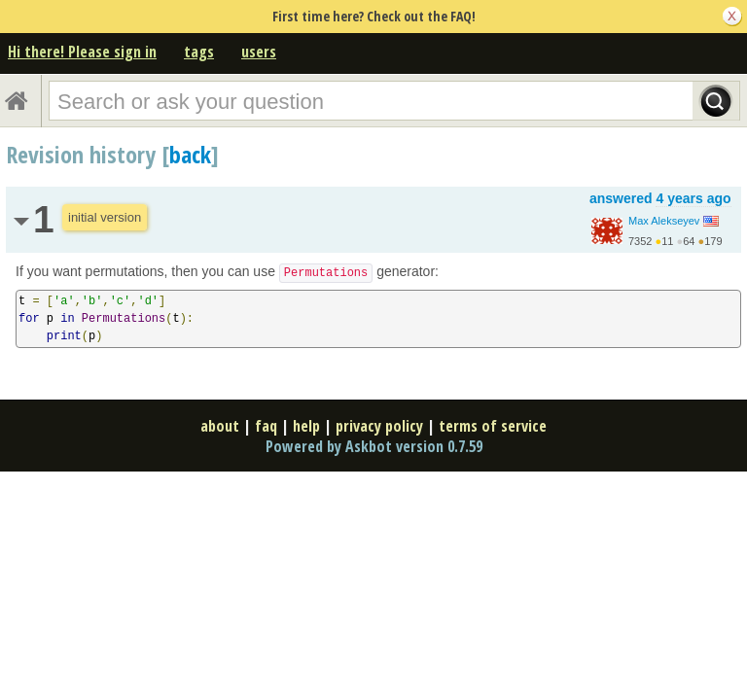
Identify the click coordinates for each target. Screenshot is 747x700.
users (259, 52)
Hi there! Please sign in (82, 52)
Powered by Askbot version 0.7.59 (374, 446)
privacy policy (379, 426)
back (190, 154)
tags (199, 52)
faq (266, 426)
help (306, 426)
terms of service (493, 426)
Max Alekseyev (664, 221)
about (220, 426)
